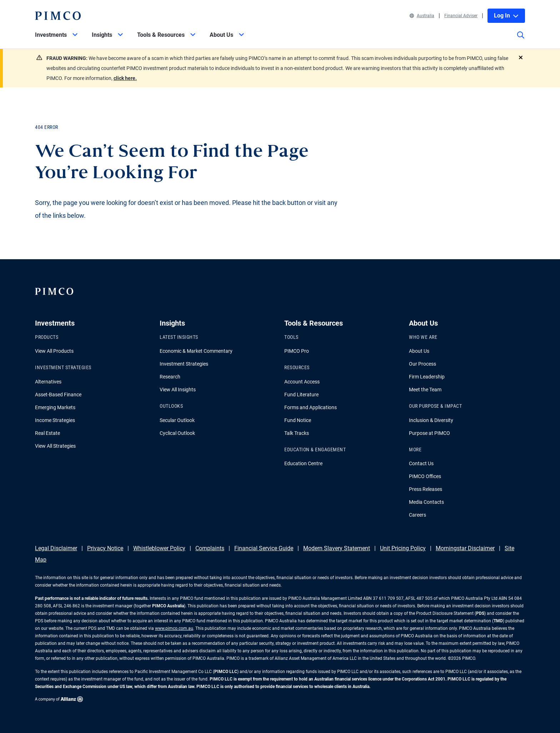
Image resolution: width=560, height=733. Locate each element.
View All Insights (178, 390)
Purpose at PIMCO (429, 433)
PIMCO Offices (425, 476)
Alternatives (48, 382)
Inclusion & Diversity (431, 420)
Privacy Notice (105, 548)
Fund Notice (298, 420)
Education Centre (303, 463)
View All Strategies (55, 446)
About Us (419, 351)
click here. (125, 78)
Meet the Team (425, 390)
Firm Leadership (427, 377)
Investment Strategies (184, 364)
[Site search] (521, 40)
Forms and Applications (311, 407)
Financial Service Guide (264, 548)
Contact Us (421, 463)
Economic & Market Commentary (196, 351)
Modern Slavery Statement (337, 548)
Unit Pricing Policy (403, 548)
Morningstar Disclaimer (465, 548)
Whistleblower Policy (159, 548)
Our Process (422, 364)
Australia (422, 16)
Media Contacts (426, 502)
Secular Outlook (177, 420)
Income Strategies (55, 420)
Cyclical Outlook (177, 433)
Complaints (210, 548)
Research (170, 377)
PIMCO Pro (297, 351)
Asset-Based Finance (58, 395)
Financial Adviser (461, 16)
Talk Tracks (297, 433)
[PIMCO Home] (58, 16)
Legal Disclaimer (56, 548)
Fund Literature (301, 395)
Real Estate (47, 433)
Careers (417, 515)
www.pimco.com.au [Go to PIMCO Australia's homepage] (174, 628)
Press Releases (426, 489)
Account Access (302, 382)
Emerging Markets (55, 407)
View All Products (54, 351)
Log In (506, 16)
